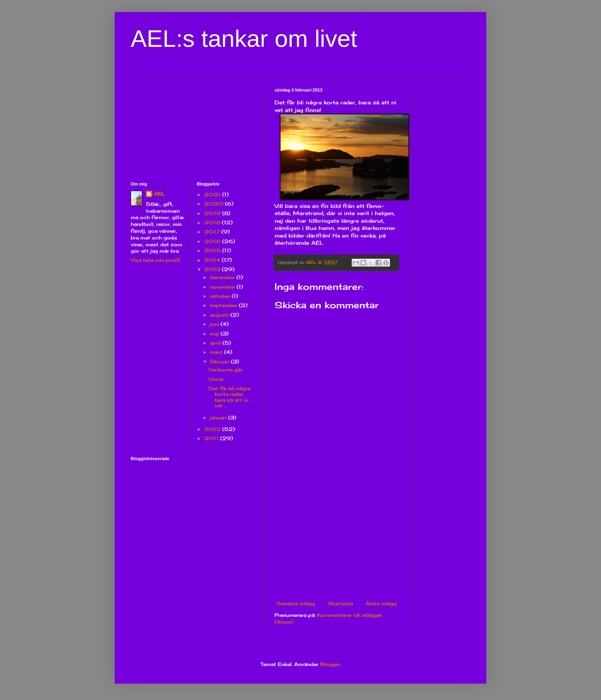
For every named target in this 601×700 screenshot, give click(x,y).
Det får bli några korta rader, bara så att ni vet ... (229, 397)
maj (215, 334)
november (223, 287)
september (224, 305)
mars (217, 352)
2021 (213, 194)
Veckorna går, (226, 370)
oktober (221, 296)
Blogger (330, 664)
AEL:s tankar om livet (244, 39)
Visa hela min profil (155, 260)
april (216, 343)
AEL (159, 194)
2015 (213, 250)
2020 (215, 204)
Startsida (340, 603)
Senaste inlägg (296, 603)
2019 (213, 213)
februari (220, 362)
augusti (220, 315)
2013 (213, 269)
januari (219, 418)
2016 (213, 241)
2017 (213, 232)
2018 (213, 222)
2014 (213, 260)
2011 (212, 438)
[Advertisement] (336, 541)
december (223, 277)
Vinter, (217, 379)
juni (215, 324)
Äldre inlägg (381, 603)
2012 (213, 429)
